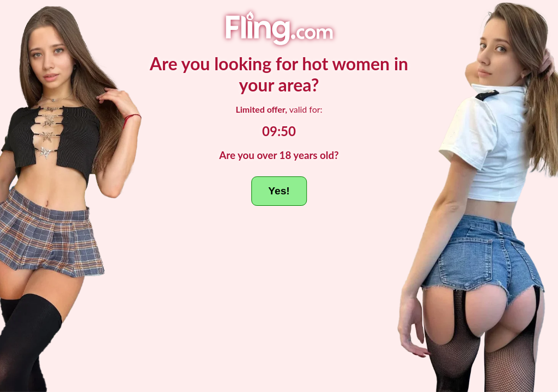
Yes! (279, 191)
